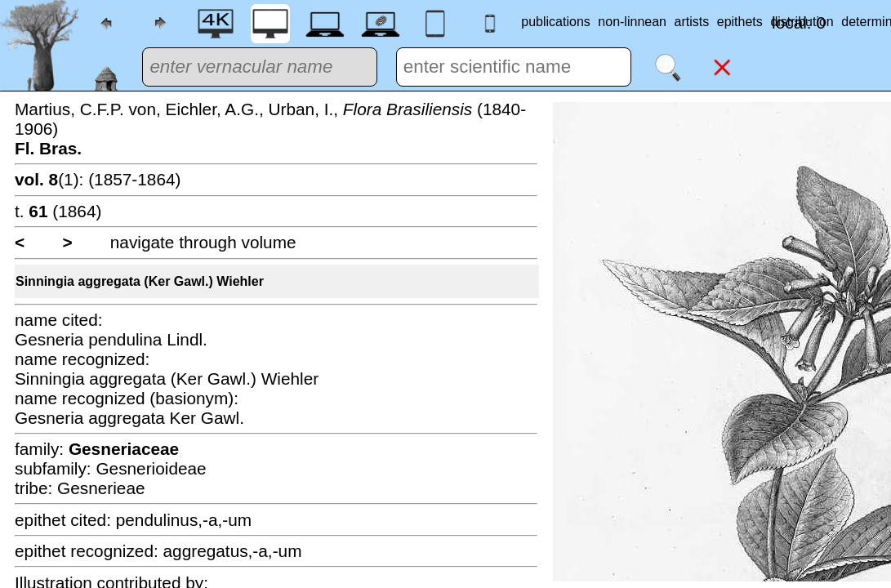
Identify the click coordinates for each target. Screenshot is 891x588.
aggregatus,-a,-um (233, 551)
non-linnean (632, 22)
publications (556, 22)
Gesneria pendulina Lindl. (111, 339)
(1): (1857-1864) (98, 179)
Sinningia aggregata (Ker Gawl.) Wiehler (140, 281)
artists (692, 22)
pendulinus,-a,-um (184, 520)
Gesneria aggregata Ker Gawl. (129, 418)
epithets (740, 22)
